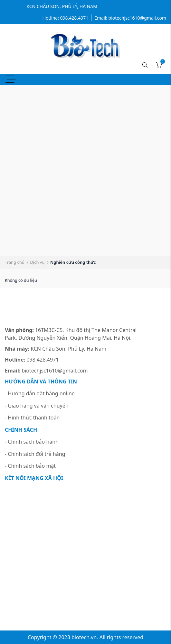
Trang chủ (15, 262)
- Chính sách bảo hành (32, 442)
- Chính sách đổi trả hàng (35, 454)
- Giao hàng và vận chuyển (37, 406)
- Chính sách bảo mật (30, 466)
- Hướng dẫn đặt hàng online (40, 393)
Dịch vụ (37, 262)
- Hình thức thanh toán (32, 418)
